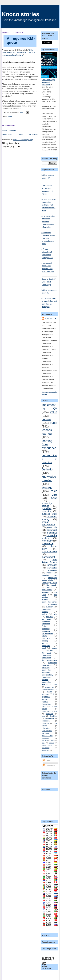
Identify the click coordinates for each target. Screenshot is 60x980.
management (48, 557)
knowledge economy (50, 689)
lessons (52, 743)
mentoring (46, 733)
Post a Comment (9, 130)
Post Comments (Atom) (23, 139)
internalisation (47, 731)
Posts (47, 761)
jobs (43, 743)
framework (52, 530)
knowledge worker (50, 602)
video (55, 495)
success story (50, 514)
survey (54, 498)
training (45, 641)
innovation (52, 565)
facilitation (50, 714)
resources (45, 694)
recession (45, 699)
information (46, 728)
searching (46, 621)
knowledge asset (50, 582)
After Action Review (50, 561)
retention (45, 643)
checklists (46, 646)
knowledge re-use (50, 711)
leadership (46, 631)
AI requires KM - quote (21, 41)
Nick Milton (50, 318)
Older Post (34, 134)
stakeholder (46, 748)
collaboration (52, 604)
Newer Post (7, 134)
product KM (47, 736)
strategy (47, 487)
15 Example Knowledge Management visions (50, 189)
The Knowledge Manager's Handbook (48, 82)
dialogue (45, 592)
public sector (47, 745)
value (54, 412)
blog (43, 716)
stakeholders (47, 704)
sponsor (45, 702)
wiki (56, 614)
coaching (45, 740)
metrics (49, 573)
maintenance (49, 718)
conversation (52, 568)
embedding (53, 570)
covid (55, 684)
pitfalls (44, 636)
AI (54, 694)
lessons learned (47, 432)
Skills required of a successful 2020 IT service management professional (18, 52)
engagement (50, 687)
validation (45, 723)
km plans (47, 619)
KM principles (48, 633)
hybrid (53, 740)
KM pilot (50, 616)
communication (49, 552)
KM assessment (50, 660)
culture (46, 419)
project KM (52, 527)
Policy (44, 626)
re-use (49, 692)
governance (48, 543)
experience (46, 697)
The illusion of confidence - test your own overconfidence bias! (47, 238)
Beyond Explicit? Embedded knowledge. (50, 281)
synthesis (50, 650)
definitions (54, 716)
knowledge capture (47, 505)
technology (47, 541)
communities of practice (50, 459)
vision (44, 706)
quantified (47, 508)
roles (54, 491)
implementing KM (50, 407)
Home (20, 134)
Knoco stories (20, 14)
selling (44, 614)
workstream (46, 750)
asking (49, 587)
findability (46, 629)
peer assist (47, 590)
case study (47, 511)
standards (46, 624)
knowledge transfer (49, 478)
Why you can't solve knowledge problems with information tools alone (48, 205)
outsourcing (46, 721)
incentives (52, 533)
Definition (48, 469)
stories (55, 648)
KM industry (52, 585)
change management (48, 523)
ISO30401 (46, 638)
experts (45, 599)
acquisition (45, 738)
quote (10, 116)
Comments (49, 765)
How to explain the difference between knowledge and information (47, 221)
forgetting (46, 667)
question (49, 607)
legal (44, 648)
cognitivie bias (50, 575)
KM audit (47, 653)
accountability (47, 675)
